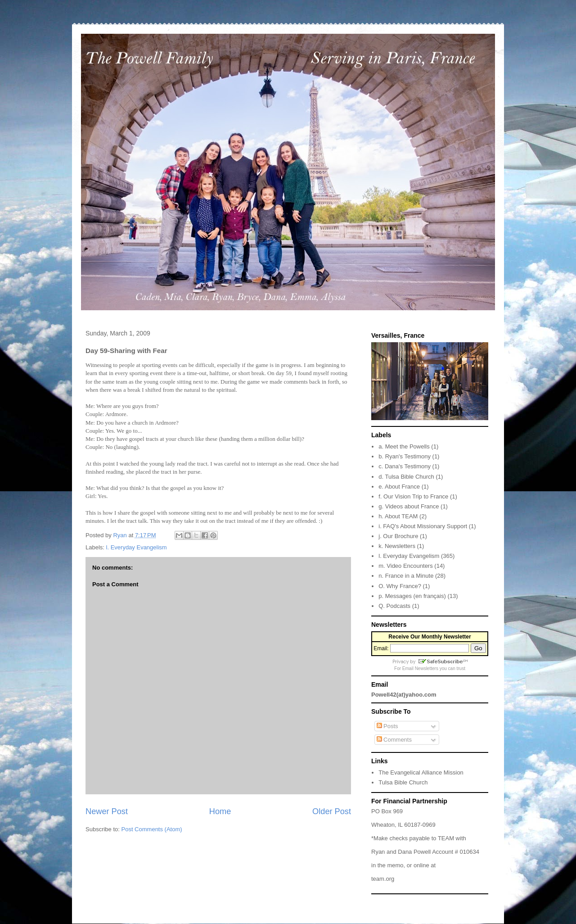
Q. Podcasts (394, 606)
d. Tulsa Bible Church (406, 477)
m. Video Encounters (405, 566)
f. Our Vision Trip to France (413, 496)
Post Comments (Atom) (152, 829)
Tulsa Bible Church (403, 782)
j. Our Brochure (398, 536)
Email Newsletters (420, 668)
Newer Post (107, 811)
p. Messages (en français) (412, 596)
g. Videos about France (409, 506)
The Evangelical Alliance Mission (421, 772)
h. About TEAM (398, 516)
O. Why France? (400, 586)
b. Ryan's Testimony (405, 456)
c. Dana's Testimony (405, 466)
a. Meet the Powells (404, 446)
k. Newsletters (397, 546)
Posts (387, 726)
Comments (394, 740)
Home (220, 811)
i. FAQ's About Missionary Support (423, 526)
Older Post (332, 811)
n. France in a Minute (406, 576)
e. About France (399, 487)
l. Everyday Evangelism (137, 547)
